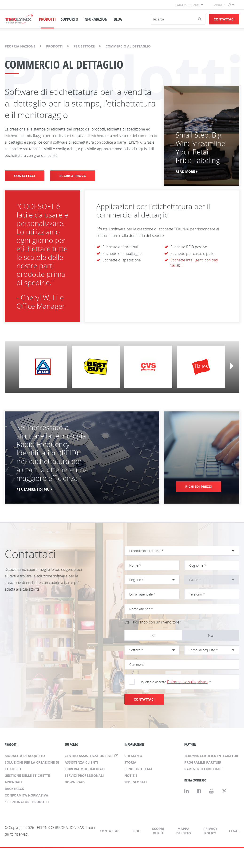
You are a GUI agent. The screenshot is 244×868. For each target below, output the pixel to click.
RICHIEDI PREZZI (199, 487)
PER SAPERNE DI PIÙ (33, 489)
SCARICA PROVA (73, 176)
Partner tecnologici (203, 769)
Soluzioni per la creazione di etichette (32, 766)
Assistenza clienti (81, 762)
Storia (130, 762)
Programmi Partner (203, 762)
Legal (234, 831)
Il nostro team (138, 769)
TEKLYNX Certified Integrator (211, 756)
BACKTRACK (14, 789)
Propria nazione (20, 46)
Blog (136, 831)
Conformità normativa (26, 795)
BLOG (118, 19)
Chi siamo (133, 756)
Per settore (84, 46)
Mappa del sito (184, 831)
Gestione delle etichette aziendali (27, 779)
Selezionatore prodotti (27, 802)
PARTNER (190, 744)
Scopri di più (158, 831)
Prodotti (54, 46)
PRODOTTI (47, 19)
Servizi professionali (84, 775)
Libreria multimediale (85, 769)
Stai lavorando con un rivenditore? (153, 622)
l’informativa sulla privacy (188, 682)
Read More (185, 172)
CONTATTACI (25, 176)
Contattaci (224, 19)
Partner (219, 5)
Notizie (131, 775)
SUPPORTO (70, 19)
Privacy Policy (210, 831)
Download (75, 782)
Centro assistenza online (89, 756)
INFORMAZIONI (96, 19)
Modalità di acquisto (25, 756)
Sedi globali (136, 782)
